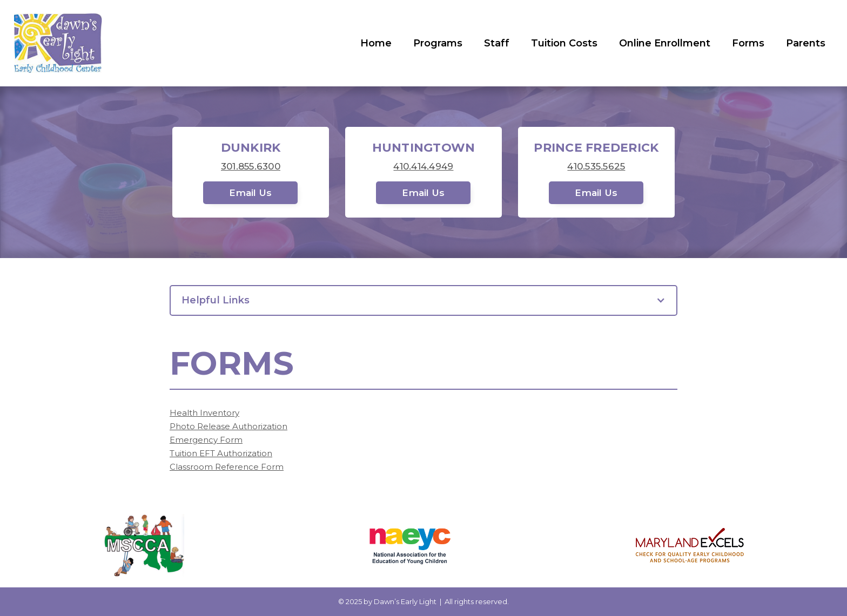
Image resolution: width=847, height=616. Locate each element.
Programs (438, 43)
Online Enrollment (665, 43)
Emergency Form (206, 440)
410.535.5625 (596, 166)
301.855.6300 (251, 166)
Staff (497, 43)
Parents (806, 43)
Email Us (250, 193)
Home (376, 43)
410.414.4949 (423, 166)
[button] (423, 300)
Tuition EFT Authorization (221, 453)
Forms (748, 43)
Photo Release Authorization (228, 426)
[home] (58, 43)
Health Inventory (204, 413)
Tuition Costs (564, 43)
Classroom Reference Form (227, 467)
